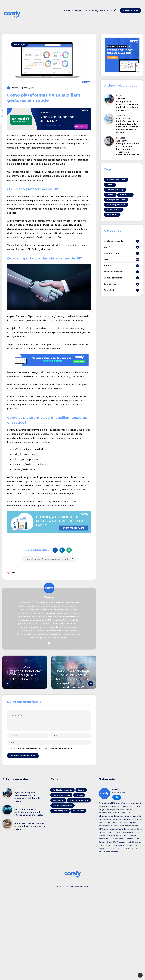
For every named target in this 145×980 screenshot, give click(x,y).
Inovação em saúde (114, 272)
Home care (110, 266)
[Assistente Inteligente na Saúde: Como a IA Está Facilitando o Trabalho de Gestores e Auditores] (109, 141)
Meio (13, 573)
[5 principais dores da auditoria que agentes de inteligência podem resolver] (7, 810)
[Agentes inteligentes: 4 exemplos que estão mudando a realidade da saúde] (109, 99)
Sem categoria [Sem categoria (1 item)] (114, 210)
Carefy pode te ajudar (56, 502)
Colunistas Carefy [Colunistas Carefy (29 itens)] (115, 190)
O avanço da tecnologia (20, 136)
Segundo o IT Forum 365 (20, 344)
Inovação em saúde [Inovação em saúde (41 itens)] (116, 200)
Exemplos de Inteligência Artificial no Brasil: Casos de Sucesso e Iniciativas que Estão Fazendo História (127, 125)
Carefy (49, 597)
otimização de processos (27, 459)
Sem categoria (111, 284)
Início (66, 11)
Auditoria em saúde (114, 241)
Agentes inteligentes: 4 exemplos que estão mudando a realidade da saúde (127, 104)
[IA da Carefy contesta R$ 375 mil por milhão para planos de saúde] (7, 824)
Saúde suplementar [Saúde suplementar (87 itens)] (116, 205)
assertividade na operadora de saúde (68, 245)
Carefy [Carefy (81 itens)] (110, 185)
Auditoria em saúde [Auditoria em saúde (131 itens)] (116, 180)
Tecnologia (19, 44)
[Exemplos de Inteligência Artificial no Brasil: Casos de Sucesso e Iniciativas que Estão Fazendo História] (109, 119)
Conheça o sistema (100, 11)
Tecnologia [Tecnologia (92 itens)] (112, 214)
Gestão (108, 259)
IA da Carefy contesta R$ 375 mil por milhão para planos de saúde (30, 826)
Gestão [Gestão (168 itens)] (110, 195)
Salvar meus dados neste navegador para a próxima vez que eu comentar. (42, 748)
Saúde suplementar (114, 278)
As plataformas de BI (18, 221)
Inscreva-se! (131, 10)
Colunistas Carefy (113, 253)
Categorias (78, 11)
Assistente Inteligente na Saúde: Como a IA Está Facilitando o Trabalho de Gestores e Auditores (128, 148)
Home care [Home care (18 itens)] (125, 195)
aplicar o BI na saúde (36, 481)
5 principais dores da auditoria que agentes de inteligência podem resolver (29, 812)
